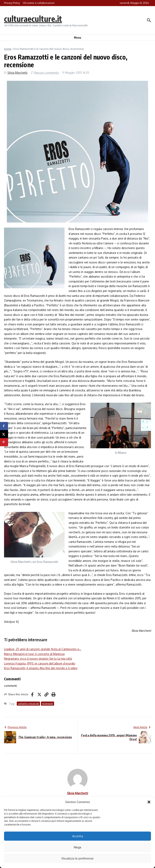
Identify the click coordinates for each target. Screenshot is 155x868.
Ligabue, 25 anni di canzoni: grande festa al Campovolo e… (43, 649)
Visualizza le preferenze (77, 858)
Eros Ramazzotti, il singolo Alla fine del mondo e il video (41, 668)
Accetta (78, 836)
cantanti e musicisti (28, 703)
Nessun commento (47, 73)
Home (8, 49)
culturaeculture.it (33, 19)
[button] (149, 802)
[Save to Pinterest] (4, 442)
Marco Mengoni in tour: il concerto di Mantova (34, 654)
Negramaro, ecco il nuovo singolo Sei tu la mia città (38, 659)
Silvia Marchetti (17, 73)
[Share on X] (4, 434)
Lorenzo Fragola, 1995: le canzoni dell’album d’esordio (40, 663)
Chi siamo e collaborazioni (39, 3)
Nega (77, 847)
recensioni (48, 703)
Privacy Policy (12, 3)
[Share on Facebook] (4, 426)
